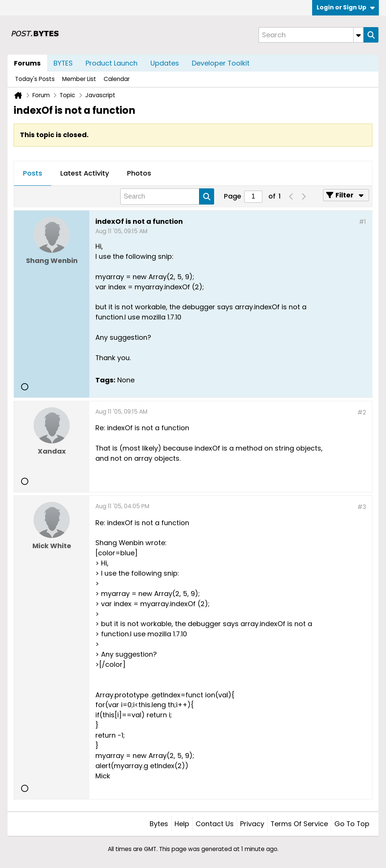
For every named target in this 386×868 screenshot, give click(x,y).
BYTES (63, 63)
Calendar (117, 79)
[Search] (311, 35)
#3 (362, 507)
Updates (165, 63)
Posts (33, 173)
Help (182, 824)
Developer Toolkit (221, 63)
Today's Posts (35, 79)
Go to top (352, 824)
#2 (362, 412)
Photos (139, 173)
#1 (362, 222)
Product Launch (112, 63)
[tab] (33, 174)
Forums (27, 63)
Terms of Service (299, 824)
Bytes (159, 824)
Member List (79, 79)
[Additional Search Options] (358, 35)
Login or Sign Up (346, 7)
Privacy (252, 824)
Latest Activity (85, 173)
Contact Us (215, 824)
